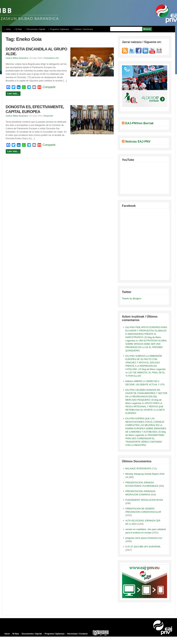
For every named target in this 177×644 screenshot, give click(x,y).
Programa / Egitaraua (59, 29)
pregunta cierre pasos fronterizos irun (144, 538)
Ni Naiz (19, 29)
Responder (48, 116)
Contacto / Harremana (83, 29)
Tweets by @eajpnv (132, 299)
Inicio (8, 29)
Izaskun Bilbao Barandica (17, 58)
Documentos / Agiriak (36, 29)
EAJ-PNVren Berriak (139, 123)
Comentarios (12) (51, 58)
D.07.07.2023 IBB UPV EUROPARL (143, 547)
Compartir (49, 87)
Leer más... (13, 94)
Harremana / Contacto (78, 634)
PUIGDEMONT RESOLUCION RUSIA (144, 500)
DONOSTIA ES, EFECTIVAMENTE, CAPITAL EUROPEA (35, 109)
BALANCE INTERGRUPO (138, 469)
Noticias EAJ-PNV (138, 142)
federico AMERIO (134, 381)
